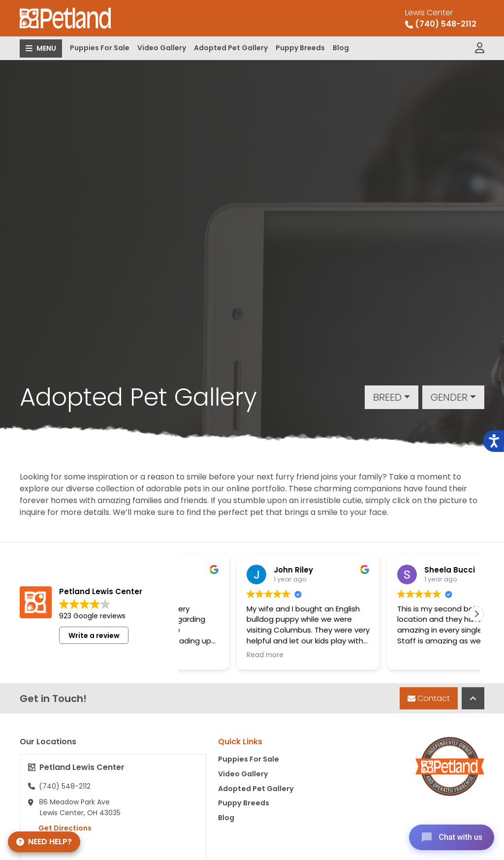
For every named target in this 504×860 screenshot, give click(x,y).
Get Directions (60, 828)
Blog (341, 48)
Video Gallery (162, 48)
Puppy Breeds (300, 48)
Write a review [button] (94, 636)
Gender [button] (449, 397)
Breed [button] (387, 397)
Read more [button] (216, 655)
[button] (476, 614)
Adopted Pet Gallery (231, 48)
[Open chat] (452, 837)
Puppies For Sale (100, 48)
